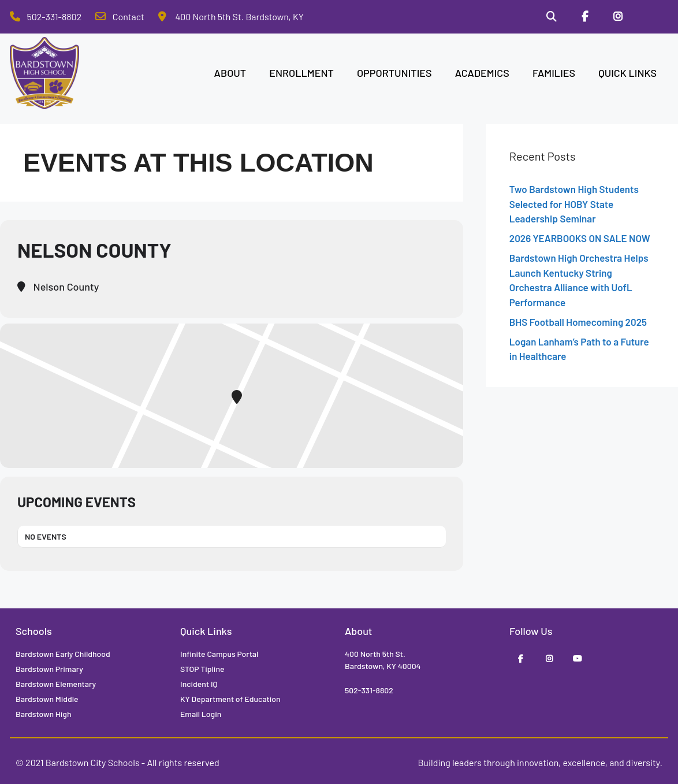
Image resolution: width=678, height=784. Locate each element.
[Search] (552, 17)
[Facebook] (585, 17)
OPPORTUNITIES (394, 73)
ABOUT (230, 73)
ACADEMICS (482, 73)
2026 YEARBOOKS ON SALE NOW (580, 238)
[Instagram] (618, 17)
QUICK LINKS (627, 73)
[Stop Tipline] (651, 17)
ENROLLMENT (301, 73)
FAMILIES (554, 73)
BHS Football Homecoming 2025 (578, 322)
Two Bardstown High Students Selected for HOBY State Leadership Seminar (574, 204)
